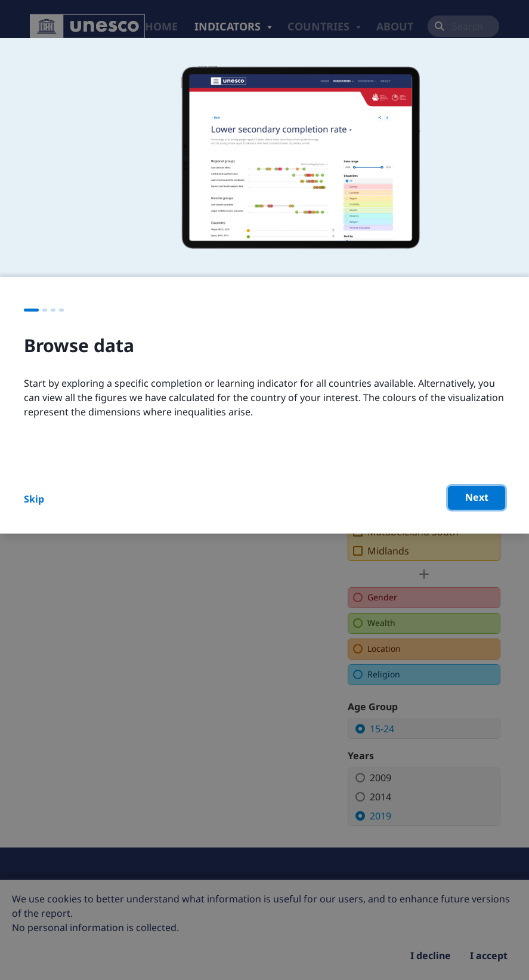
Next (477, 497)
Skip (34, 499)
